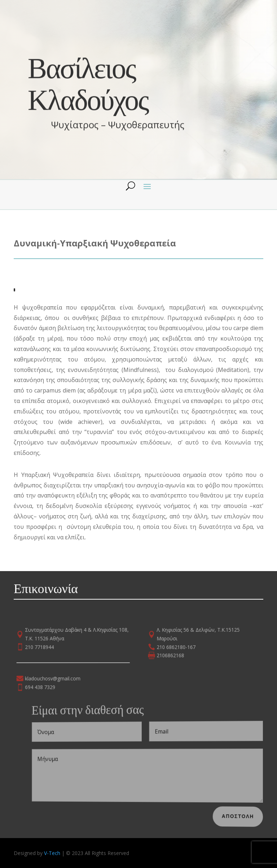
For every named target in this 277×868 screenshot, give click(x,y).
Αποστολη (243, 816)
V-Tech (52, 853)
